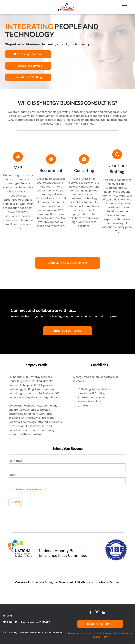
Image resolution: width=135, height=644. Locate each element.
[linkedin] (103, 613)
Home (72, 633)
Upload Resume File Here (25, 489)
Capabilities (96, 633)
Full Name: (15, 461)
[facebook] (90, 613)
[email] (110, 613)
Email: (12, 475)
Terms (106, 637)
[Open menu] (124, 7)
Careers (109, 633)
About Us (82, 633)
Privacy (96, 637)
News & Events (124, 633)
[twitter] (97, 613)
